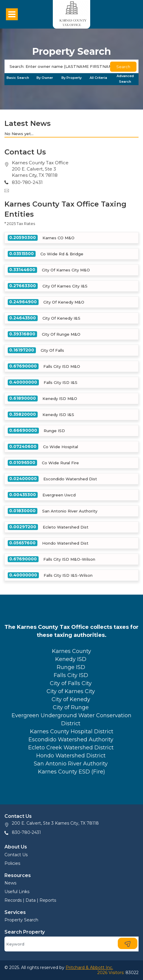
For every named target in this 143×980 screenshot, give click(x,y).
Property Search (21, 920)
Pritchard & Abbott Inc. (89, 968)
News (10, 883)
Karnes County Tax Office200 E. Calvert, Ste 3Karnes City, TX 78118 (40, 169)
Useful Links (17, 892)
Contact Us (16, 855)
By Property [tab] (71, 78)
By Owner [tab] (45, 78)
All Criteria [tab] (98, 78)
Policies (12, 863)
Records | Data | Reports (30, 900)
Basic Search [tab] (18, 78)
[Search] (71, 66)
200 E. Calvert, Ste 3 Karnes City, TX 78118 (55, 823)
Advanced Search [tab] (125, 79)
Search (123, 67)
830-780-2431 (26, 832)
